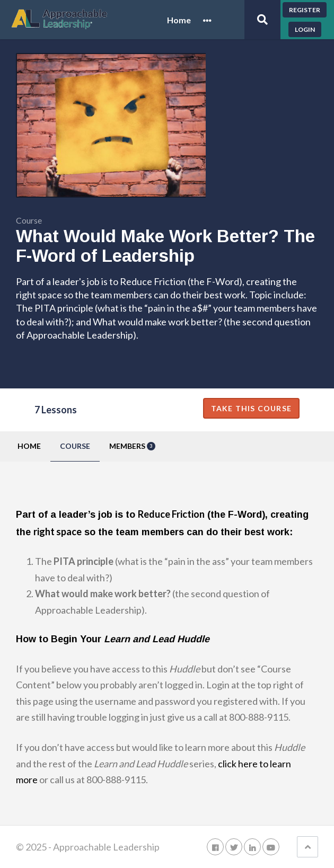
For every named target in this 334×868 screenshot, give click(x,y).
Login (305, 29)
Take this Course (251, 408)
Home (179, 20)
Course (75, 446)
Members (132, 446)
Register (305, 10)
